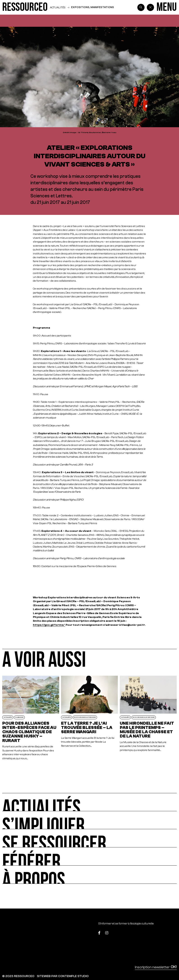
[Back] (150, 7)
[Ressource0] (25, 7)
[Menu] (167, 7)
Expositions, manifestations (93, 7)
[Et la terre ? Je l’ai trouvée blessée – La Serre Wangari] (89, 718)
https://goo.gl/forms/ (49, 625)
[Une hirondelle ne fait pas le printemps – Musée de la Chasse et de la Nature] (148, 718)
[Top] (165, 933)
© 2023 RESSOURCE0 (18, 976)
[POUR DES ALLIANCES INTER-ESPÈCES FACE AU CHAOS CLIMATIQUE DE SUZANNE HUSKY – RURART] (31, 718)
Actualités (58, 7)
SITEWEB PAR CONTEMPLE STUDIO (63, 976)
